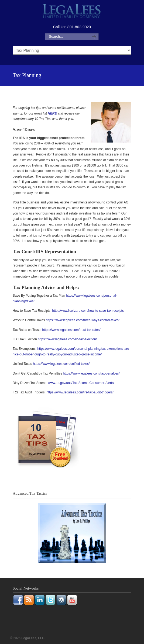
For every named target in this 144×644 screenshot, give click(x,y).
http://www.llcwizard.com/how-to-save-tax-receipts (88, 311)
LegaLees (72, 12)
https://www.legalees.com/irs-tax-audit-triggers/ (80, 392)
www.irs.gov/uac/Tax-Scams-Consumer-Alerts (81, 383)
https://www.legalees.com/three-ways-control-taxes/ (83, 320)
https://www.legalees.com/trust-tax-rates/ (71, 330)
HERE (52, 113)
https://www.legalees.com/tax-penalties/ (91, 373)
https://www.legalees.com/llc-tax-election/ (67, 339)
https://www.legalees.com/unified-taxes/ (61, 364)
